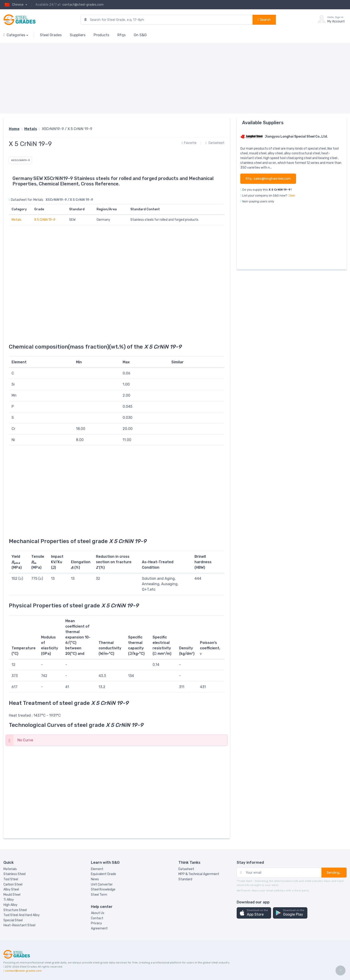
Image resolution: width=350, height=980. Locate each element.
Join (292, 195)
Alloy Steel (11, 889)
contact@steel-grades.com (83, 5)
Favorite (189, 143)
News (95, 879)
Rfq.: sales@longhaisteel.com (268, 179)
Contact (97, 918)
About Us (98, 913)
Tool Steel (11, 879)
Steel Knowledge (103, 889)
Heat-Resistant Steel (19, 925)
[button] (254, 913)
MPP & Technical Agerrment (199, 874)
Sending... (334, 873)
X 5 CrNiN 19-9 (45, 220)
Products (101, 35)
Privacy (96, 923)
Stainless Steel (15, 874)
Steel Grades (51, 35)
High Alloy (10, 905)
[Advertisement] (139, 78)
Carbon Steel (13, 884)
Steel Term (99, 895)
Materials (10, 869)
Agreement (99, 928)
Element (97, 869)
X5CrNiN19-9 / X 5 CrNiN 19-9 (67, 129)
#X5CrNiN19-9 (21, 160)
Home (14, 129)
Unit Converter (102, 884)
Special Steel (13, 920)
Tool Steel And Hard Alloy (22, 915)
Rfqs (122, 35)
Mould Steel (12, 895)
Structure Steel (15, 910)
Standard (185, 879)
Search (264, 20)
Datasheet (215, 143)
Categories (14, 35)
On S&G (140, 35)
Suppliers (78, 35)
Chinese (14, 5)
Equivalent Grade (103, 874)
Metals (31, 129)
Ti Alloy (9, 900)
